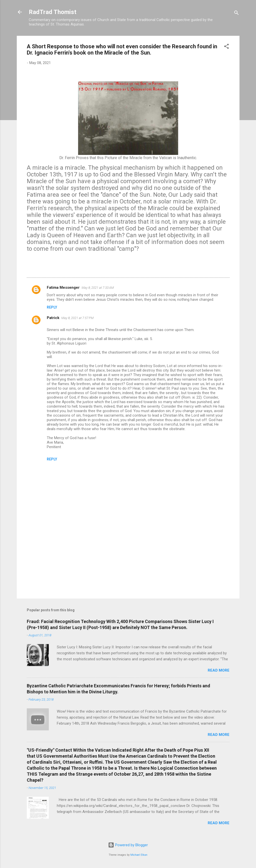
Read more (219, 670)
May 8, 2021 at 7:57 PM (77, 318)
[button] (226, 47)
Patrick (53, 318)
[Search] (236, 14)
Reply (52, 307)
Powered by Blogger (128, 845)
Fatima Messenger (63, 287)
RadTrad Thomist (53, 12)
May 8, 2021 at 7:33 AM (98, 288)
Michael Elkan (139, 855)
